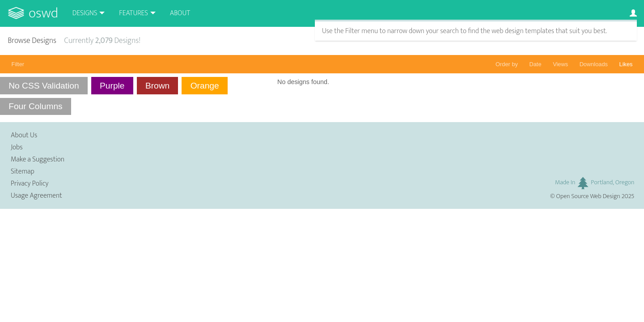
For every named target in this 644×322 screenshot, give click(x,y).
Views (560, 64)
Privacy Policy (30, 184)
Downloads (594, 64)
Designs (85, 13)
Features (133, 13)
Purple (112, 86)
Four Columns (36, 106)
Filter (18, 64)
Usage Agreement (36, 196)
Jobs (17, 147)
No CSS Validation (44, 86)
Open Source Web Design (588, 196)
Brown (157, 86)
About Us (24, 135)
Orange (205, 86)
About (180, 13)
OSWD (43, 13)
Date (536, 64)
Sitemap (23, 172)
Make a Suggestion (38, 159)
